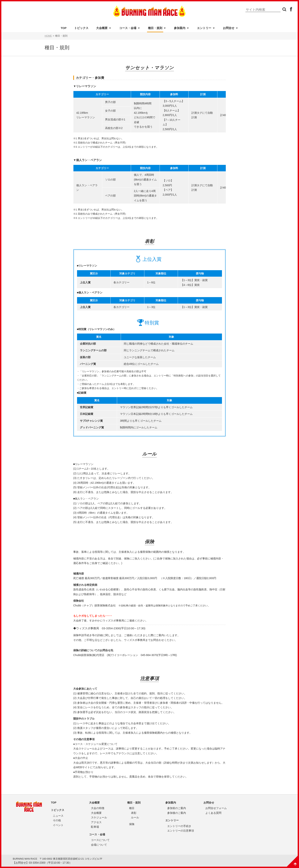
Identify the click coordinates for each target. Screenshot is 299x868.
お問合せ (229, 28)
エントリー (204, 28)
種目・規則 (155, 28)
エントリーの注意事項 (181, 831)
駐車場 (95, 827)
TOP (64, 28)
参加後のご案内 (177, 813)
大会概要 (102, 28)
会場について (99, 845)
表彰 (134, 813)
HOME (48, 36)
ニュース (58, 816)
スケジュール (99, 817)
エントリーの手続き (179, 826)
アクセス (96, 822)
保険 (132, 824)
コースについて (100, 840)
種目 (132, 808)
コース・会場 (128, 28)
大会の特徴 (98, 808)
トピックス (81, 28)
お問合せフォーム (216, 808)
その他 (57, 820)
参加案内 (180, 28)
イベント (58, 825)
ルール (135, 817)
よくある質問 (213, 813)
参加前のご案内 (177, 808)
